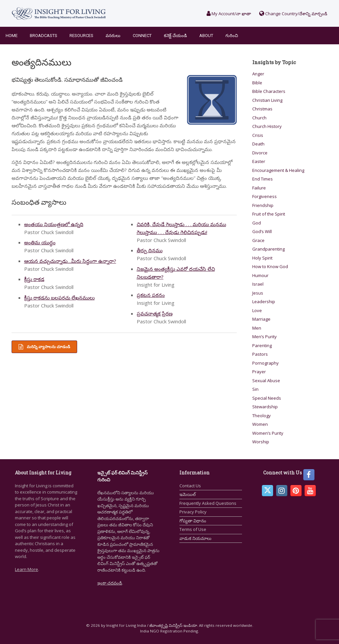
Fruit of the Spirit (269, 214)
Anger (258, 74)
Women (260, 424)
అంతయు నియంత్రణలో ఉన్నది (54, 224)
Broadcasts (44, 36)
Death (258, 144)
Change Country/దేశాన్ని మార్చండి (293, 14)
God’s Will (262, 231)
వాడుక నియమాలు (195, 538)
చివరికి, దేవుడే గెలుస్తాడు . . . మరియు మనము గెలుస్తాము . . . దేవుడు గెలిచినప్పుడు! (181, 228)
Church (259, 118)
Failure (259, 188)
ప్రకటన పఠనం (151, 295)
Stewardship (265, 407)
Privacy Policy (193, 512)
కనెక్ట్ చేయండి (175, 36)
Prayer (259, 372)
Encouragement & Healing (278, 170)
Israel (258, 284)
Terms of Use (193, 529)
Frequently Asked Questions (208, 503)
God (257, 223)
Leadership (264, 302)
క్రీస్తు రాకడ (34, 279)
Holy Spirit (262, 258)
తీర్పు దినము (150, 250)
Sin (255, 389)
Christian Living (267, 100)
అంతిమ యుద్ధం (40, 242)
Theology (262, 416)
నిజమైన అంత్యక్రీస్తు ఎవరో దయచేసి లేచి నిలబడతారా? (176, 273)
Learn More (26, 569)
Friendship (263, 205)
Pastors (260, 354)
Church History (267, 126)
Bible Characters (269, 91)
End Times (263, 179)
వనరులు (113, 36)
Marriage (261, 319)
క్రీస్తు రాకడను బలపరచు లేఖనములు (59, 298)
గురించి (232, 36)
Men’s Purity (265, 337)
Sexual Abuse (266, 381)
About (206, 36)
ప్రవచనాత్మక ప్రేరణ (155, 313)
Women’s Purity (268, 433)
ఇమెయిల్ (188, 494)
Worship (261, 442)
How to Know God (270, 266)
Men (257, 328)
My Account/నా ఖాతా (229, 14)
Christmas (262, 109)
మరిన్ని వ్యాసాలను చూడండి (44, 347)
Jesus (258, 293)
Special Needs (267, 398)
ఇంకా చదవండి (110, 583)
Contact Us (190, 486)
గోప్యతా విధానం (193, 521)
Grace (258, 240)
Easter (259, 161)
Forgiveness (265, 196)
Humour (260, 275)
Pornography (266, 363)
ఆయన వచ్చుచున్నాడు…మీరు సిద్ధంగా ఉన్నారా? (70, 261)
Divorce (260, 153)
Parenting (262, 345)
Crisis (258, 135)
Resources (81, 36)
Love (257, 310)
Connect (142, 36)
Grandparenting (268, 249)
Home (12, 36)
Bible (257, 83)
